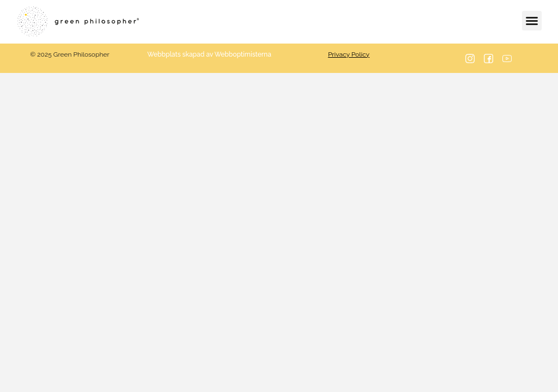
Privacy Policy (349, 54)
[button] (532, 21)
